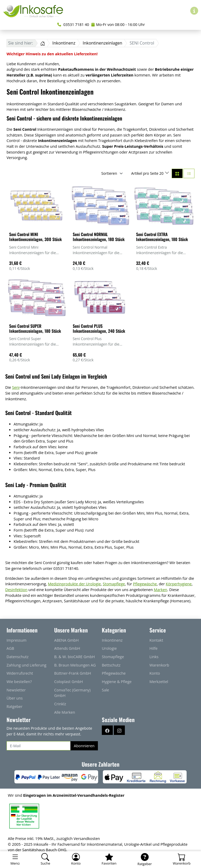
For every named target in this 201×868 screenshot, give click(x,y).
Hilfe (153, 648)
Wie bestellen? (19, 682)
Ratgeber (15, 706)
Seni (16, 387)
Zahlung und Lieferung (26, 665)
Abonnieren (84, 746)
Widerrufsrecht (20, 673)
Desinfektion (16, 590)
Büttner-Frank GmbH (73, 673)
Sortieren (109, 173)
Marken (161, 590)
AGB (10, 648)
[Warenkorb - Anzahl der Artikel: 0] (182, 860)
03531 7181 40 (73, 24)
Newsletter (16, 690)
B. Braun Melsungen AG (75, 665)
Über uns (15, 698)
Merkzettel (159, 682)
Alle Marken (65, 712)
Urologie (109, 648)
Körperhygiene (179, 584)
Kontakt (156, 640)
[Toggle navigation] (15, 860)
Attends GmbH (67, 648)
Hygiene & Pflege (117, 682)
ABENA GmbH (66, 640)
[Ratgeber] (145, 860)
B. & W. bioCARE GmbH (74, 657)
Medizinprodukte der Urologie (74, 584)
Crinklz (60, 704)
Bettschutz (111, 665)
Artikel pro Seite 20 (148, 173)
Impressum (16, 640)
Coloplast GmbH (69, 682)
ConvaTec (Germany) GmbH (72, 693)
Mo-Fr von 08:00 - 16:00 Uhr (118, 24)
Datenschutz (18, 657)
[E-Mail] (39, 746)
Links (154, 657)
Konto (155, 673)
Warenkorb (159, 665)
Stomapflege (114, 584)
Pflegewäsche (145, 584)
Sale (105, 690)
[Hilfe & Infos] (194, 11)
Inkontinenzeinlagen (102, 43)
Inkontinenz (64, 43)
